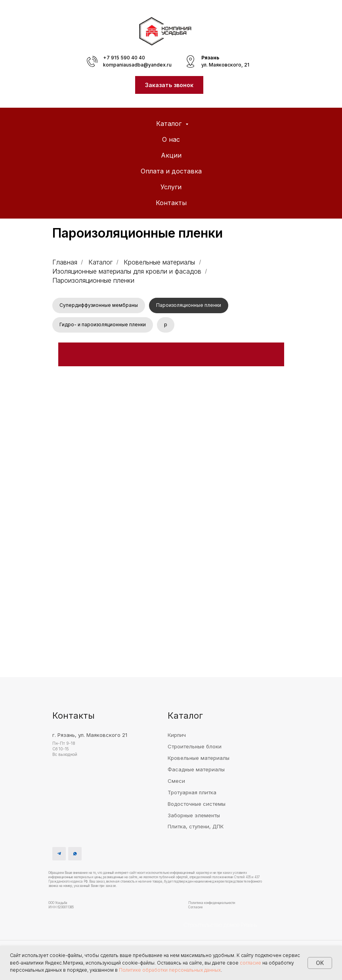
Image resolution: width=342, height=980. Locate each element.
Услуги (171, 187)
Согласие (196, 909)
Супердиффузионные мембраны (99, 305)
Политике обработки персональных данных (170, 970)
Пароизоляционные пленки (190, 305)
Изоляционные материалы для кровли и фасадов (127, 271)
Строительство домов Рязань (220, 926)
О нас (171, 139)
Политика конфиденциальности (212, 904)
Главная (65, 262)
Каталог (170, 124)
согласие (250, 963)
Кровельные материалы (159, 262)
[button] (169, 85)
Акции (171, 155)
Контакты (171, 203)
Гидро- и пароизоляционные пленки (103, 326)
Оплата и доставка (171, 171)
